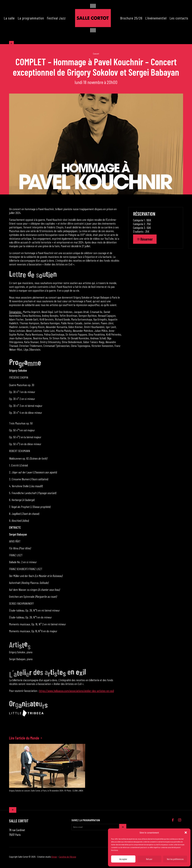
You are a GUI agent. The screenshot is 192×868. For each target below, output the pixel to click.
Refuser (149, 859)
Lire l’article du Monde (26, 740)
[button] (186, 833)
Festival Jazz (56, 18)
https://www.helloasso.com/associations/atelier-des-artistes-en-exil (76, 693)
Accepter (123, 859)
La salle (9, 18)
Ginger (54, 859)
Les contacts (179, 18)
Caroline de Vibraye (68, 859)
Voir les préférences (175, 859)
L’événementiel (156, 18)
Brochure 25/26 (131, 18)
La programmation (31, 18)
